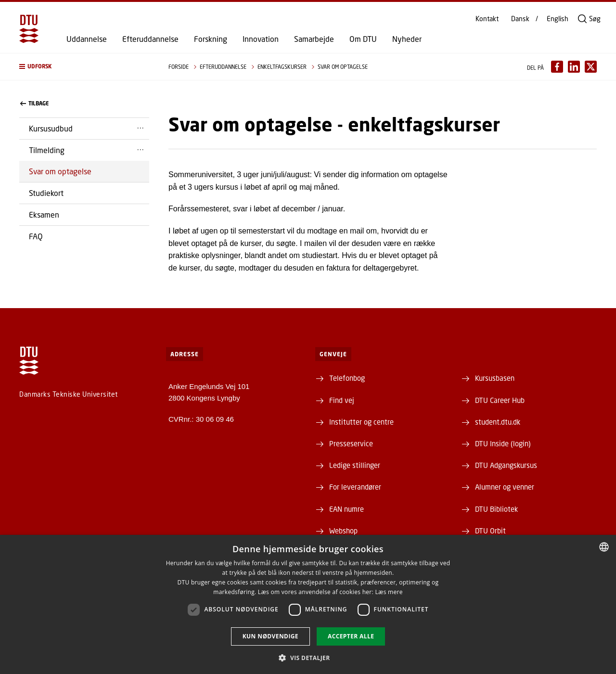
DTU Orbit (490, 531)
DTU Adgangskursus (506, 465)
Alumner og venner (505, 487)
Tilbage (34, 104)
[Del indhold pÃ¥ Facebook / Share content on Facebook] (557, 67)
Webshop (343, 531)
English (558, 19)
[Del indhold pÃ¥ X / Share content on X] (591, 67)
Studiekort (46, 193)
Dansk (520, 19)
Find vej (342, 400)
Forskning (211, 39)
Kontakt (487, 19)
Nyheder (407, 39)
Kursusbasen (495, 378)
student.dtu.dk (498, 422)
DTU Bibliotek (496, 509)
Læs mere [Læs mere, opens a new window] (389, 592)
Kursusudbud (51, 128)
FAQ (36, 236)
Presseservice (351, 443)
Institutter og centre (361, 422)
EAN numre (346, 509)
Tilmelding (47, 150)
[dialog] (308, 604)
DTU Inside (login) (503, 443)
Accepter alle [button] (351, 636)
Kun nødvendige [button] (270, 636)
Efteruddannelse (150, 39)
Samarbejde (314, 39)
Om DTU (363, 39)
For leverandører (355, 487)
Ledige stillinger (355, 465)
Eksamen (44, 214)
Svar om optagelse (60, 171)
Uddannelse (87, 39)
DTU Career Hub (500, 400)
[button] (84, 67)
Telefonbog (347, 378)
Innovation (261, 39)
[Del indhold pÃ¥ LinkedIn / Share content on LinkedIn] (574, 67)
